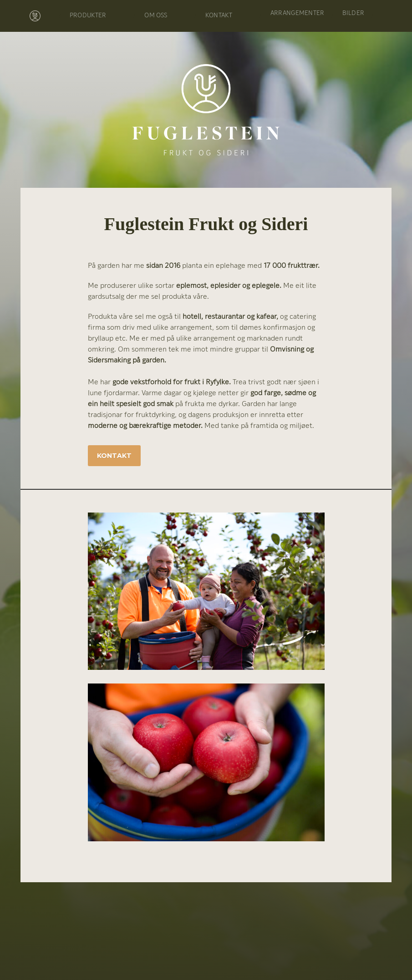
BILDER (353, 13)
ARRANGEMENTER (297, 13)
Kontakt (114, 456)
